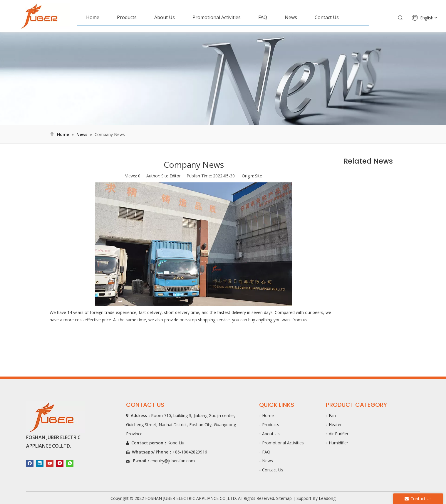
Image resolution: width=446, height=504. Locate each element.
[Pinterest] (60, 463)
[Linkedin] (40, 463)
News (268, 461)
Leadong (327, 498)
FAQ (266, 452)
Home (268, 415)
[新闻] (223, 79)
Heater (335, 425)
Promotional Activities (283, 443)
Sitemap (284, 498)
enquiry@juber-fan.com (173, 461)
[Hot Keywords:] (400, 18)
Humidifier (338, 443)
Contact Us (273, 470)
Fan (332, 415)
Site (259, 176)
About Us (271, 434)
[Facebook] (30, 463)
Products (271, 425)
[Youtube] (50, 463)
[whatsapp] (70, 463)
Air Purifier (339, 434)
